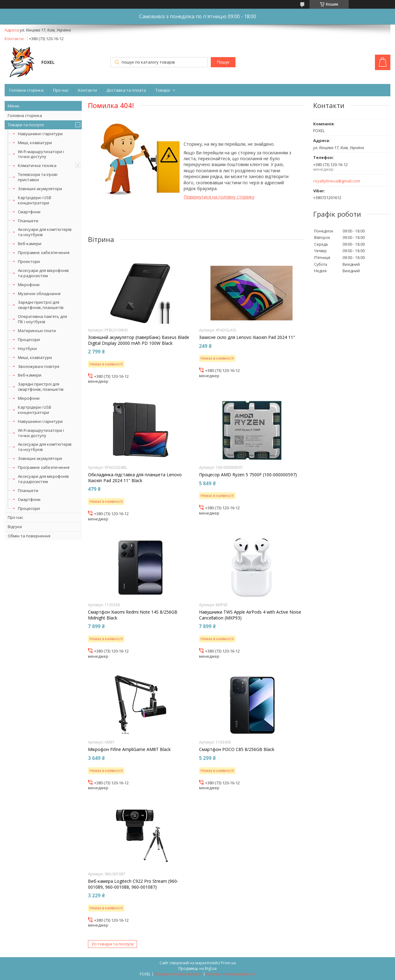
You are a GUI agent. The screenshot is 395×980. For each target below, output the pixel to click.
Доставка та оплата (126, 90)
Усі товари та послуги (112, 944)
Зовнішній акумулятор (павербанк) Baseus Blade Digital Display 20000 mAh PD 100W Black (139, 340)
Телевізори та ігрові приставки (38, 177)
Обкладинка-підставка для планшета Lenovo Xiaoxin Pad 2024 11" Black (135, 477)
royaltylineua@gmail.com (337, 181)
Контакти (87, 90)
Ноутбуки (27, 348)
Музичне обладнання (39, 294)
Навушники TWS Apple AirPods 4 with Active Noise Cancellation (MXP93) (250, 615)
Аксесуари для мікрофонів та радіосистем (43, 273)
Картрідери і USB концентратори (35, 200)
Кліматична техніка (37, 165)
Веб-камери (30, 244)
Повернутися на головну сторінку (219, 197)
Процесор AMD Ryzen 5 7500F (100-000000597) (248, 475)
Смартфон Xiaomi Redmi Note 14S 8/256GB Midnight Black (133, 615)
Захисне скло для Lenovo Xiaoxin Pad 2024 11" (247, 337)
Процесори (29, 340)
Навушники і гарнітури (40, 134)
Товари (163, 90)
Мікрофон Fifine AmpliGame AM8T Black (129, 749)
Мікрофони (29, 285)
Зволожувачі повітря (39, 366)
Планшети (28, 221)
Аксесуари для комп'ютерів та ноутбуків (45, 232)
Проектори (29, 261)
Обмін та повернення (29, 536)
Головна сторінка (26, 90)
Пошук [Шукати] (223, 62)
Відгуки (15, 527)
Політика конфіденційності (231, 974)
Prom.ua (228, 963)
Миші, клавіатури (35, 143)
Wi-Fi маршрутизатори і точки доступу (41, 154)
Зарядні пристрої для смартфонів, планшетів (41, 305)
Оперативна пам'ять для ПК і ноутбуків (42, 319)
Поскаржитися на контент (178, 974)
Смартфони (29, 212)
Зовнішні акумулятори (40, 189)
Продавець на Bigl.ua (197, 968)
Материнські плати (37, 331)
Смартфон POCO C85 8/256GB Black (237, 749)
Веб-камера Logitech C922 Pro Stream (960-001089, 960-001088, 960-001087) (133, 884)
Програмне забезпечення (44, 252)
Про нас (61, 90)
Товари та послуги (26, 125)
